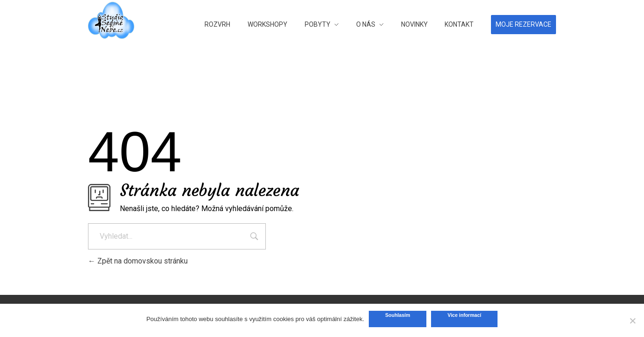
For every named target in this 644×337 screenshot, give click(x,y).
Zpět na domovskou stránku (138, 261)
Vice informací (464, 315)
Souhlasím (398, 315)
